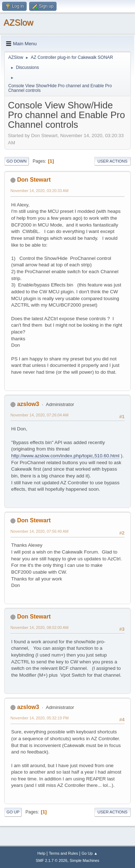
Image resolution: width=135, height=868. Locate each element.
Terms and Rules (64, 853)
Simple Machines (85, 860)
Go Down (17, 161)
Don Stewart (34, 180)
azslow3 (28, 404)
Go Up (13, 812)
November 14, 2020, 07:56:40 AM (39, 531)
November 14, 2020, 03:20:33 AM (39, 191)
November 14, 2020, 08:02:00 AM (39, 627)
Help (41, 853)
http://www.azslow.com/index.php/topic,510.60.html (65, 456)
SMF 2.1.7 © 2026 (51, 860)
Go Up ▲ (89, 853)
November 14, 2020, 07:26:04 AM (39, 415)
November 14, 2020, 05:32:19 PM (40, 718)
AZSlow (19, 22)
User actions (112, 161)
